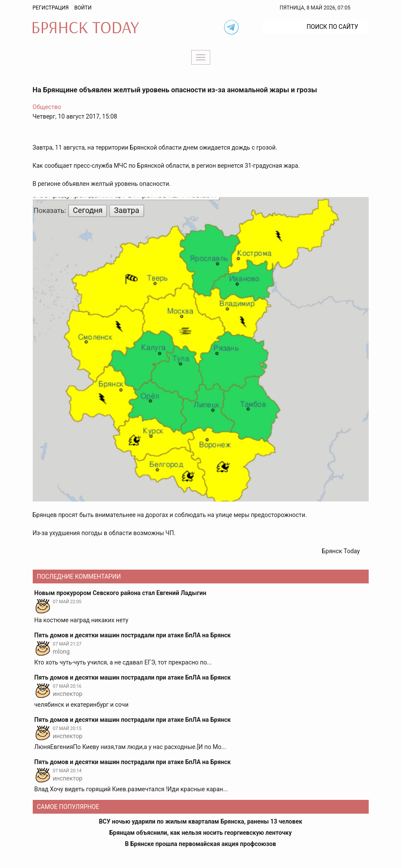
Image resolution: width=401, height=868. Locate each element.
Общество (47, 107)
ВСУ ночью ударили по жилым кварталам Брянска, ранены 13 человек (200, 821)
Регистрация (51, 8)
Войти (83, 8)
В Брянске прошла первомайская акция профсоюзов (200, 844)
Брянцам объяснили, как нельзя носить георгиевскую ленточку (200, 833)
